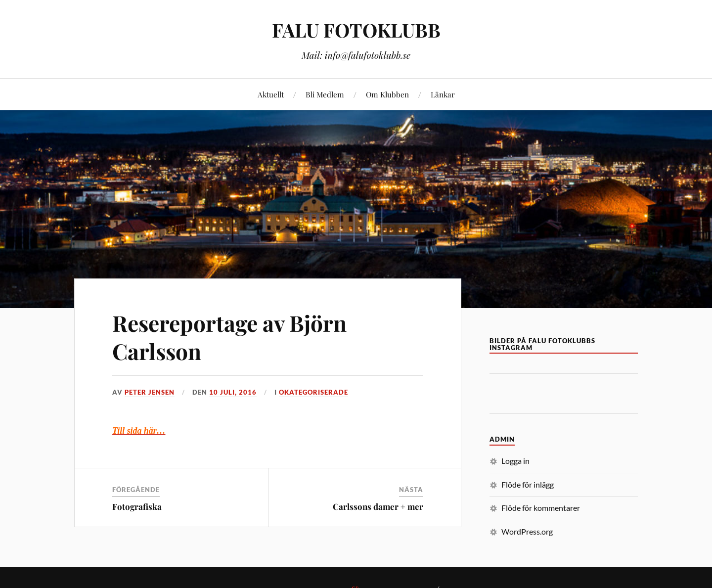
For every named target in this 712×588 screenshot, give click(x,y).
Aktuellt (271, 94)
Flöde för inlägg (528, 484)
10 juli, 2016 (233, 392)
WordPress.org (527, 531)
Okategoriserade (313, 392)
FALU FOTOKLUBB (356, 30)
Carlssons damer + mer (378, 506)
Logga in (515, 461)
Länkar (443, 94)
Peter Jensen (150, 392)
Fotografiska (137, 506)
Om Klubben (387, 94)
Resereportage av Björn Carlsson (229, 337)
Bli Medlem (325, 94)
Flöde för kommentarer (541, 508)
